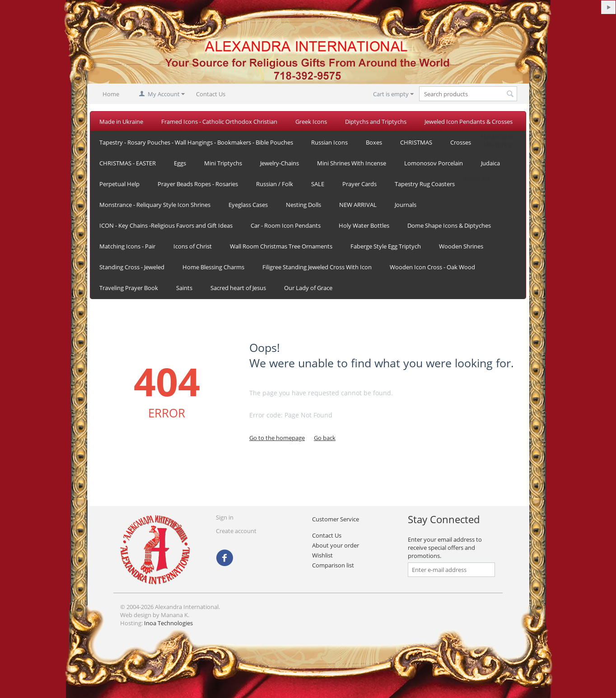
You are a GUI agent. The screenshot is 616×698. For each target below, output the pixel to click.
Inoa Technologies (168, 623)
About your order (336, 545)
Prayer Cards (359, 184)
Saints (184, 288)
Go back (325, 438)
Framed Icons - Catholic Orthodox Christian (219, 122)
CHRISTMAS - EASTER (128, 163)
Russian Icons (329, 142)
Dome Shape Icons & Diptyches (449, 225)
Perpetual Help (119, 184)
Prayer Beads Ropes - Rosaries (198, 184)
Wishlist (322, 555)
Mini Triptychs (223, 163)
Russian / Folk (275, 184)
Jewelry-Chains (280, 163)
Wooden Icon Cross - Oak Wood (432, 267)
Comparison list (333, 565)
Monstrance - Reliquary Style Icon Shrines (155, 205)
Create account (236, 531)
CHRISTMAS (416, 142)
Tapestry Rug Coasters (425, 184)
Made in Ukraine (121, 122)
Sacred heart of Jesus (238, 288)
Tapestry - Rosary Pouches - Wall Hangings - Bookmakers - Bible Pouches (196, 142)
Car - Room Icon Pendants (286, 225)
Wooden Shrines (461, 246)
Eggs (180, 163)
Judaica (490, 163)
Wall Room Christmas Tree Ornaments (281, 246)
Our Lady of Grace (308, 288)
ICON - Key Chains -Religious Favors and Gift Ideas (166, 225)
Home (111, 94)
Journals (406, 205)
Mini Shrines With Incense (352, 163)
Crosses (461, 142)
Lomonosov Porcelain (434, 163)
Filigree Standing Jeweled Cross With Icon (317, 267)
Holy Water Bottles (364, 225)
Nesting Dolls (303, 205)
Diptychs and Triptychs (376, 122)
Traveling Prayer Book (129, 288)
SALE (318, 184)
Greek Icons (311, 122)
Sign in (225, 517)
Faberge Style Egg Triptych (386, 246)
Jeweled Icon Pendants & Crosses (469, 122)
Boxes (374, 142)
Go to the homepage (277, 438)
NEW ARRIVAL (358, 205)
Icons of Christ (193, 246)
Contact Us (211, 94)
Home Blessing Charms (213, 267)
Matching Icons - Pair (127, 246)
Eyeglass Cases (248, 205)
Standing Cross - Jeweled (132, 267)
